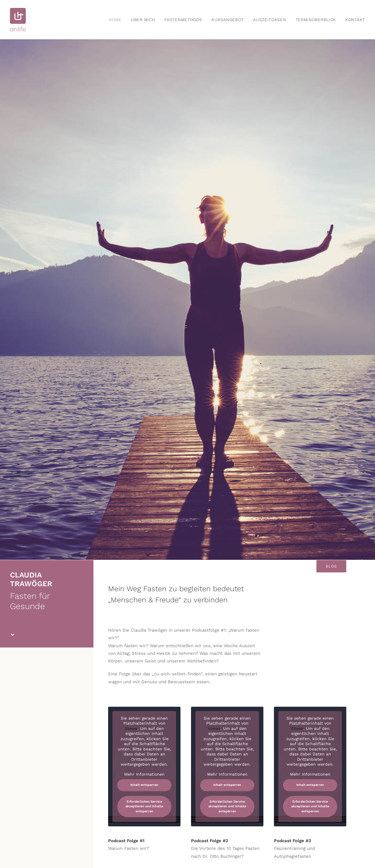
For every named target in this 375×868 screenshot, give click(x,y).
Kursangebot (228, 20)
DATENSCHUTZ (237, 833)
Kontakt (355, 20)
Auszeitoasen (270, 20)
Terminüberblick (316, 20)
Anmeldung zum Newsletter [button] (47, 612)
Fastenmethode (183, 20)
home (115, 20)
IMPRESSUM (198, 833)
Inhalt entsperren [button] (144, 391)
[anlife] (18, 20)
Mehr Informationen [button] (144, 380)
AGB (216, 833)
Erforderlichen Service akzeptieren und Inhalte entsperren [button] (144, 412)
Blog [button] (331, 172)
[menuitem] (117, 20)
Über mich (143, 20)
